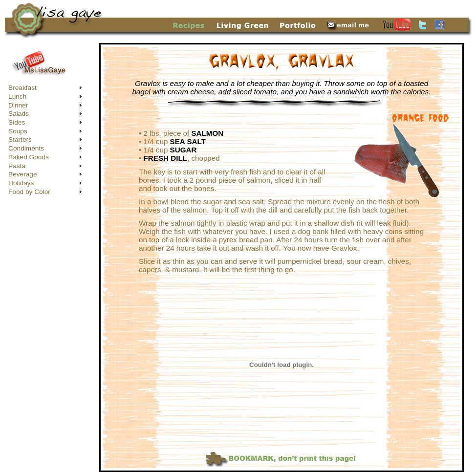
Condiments (26, 148)
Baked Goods (29, 157)
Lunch (17, 97)
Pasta (17, 166)
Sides (17, 122)
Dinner (18, 105)
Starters (20, 139)
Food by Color (29, 192)
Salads (19, 114)
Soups (18, 131)
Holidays (21, 183)
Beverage (23, 174)
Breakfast (22, 88)
